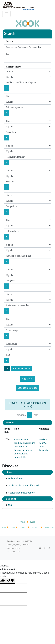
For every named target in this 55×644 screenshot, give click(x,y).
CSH (4, 527)
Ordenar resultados (28, 388)
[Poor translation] (11, 581)
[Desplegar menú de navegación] (6, 14)
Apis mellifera (15, 478)
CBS (13, 527)
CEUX (35, 527)
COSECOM (49, 527)
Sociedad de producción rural (23, 485)
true (10, 505)
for (7, 54)
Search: (10, 41)
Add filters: (27, 379)
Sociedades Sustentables (21, 493)
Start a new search (21, 368)
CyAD (23, 527)
